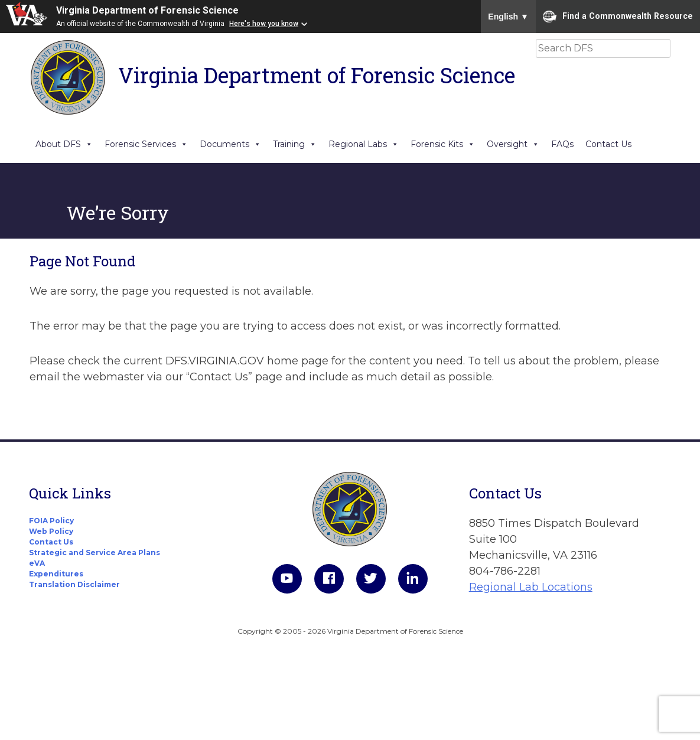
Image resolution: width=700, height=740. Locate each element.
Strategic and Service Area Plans (95, 552)
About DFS (64, 144)
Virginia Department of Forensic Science (147, 10)
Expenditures (56, 574)
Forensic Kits (443, 144)
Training (295, 144)
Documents (230, 144)
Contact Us (608, 144)
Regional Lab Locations (531, 587)
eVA (37, 563)
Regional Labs (364, 144)
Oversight (513, 144)
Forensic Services (146, 144)
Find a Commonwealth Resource (618, 17)
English (508, 17)
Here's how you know (264, 24)
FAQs (562, 144)
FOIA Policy (51, 521)
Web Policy (51, 531)
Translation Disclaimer (74, 584)
